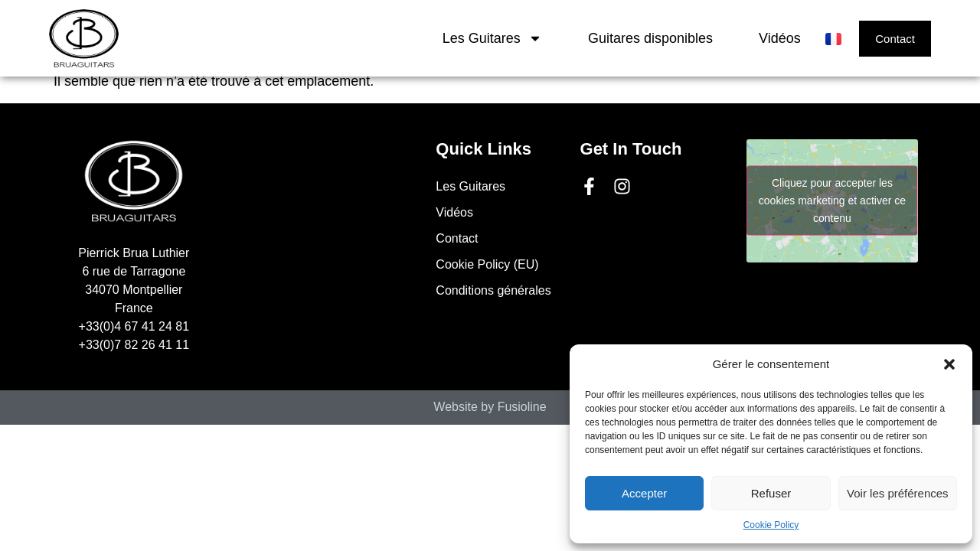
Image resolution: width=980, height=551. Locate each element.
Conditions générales (493, 290)
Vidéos (780, 38)
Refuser (771, 493)
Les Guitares (492, 38)
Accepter (644, 493)
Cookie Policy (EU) (487, 264)
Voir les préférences (898, 493)
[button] (949, 364)
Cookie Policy (771, 525)
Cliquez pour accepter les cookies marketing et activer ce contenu (832, 201)
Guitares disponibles (650, 38)
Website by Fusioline (490, 407)
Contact (457, 238)
